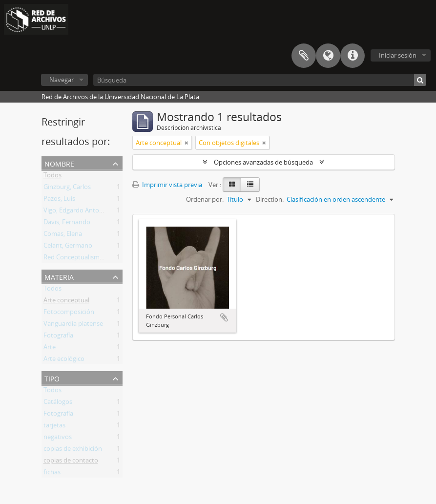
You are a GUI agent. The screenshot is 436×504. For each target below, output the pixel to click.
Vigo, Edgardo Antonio (76, 212)
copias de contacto (71, 462)
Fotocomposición (69, 314)
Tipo (52, 378)
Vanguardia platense (73, 325)
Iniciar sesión (398, 55)
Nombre (59, 163)
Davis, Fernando (67, 224)
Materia (59, 276)
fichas (52, 474)
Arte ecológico (64, 360)
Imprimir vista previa (167, 185)
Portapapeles (304, 56)
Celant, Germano (68, 247)
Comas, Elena (63, 235)
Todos (52, 177)
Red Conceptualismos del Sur (86, 259)
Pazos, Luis (59, 200)
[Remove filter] (187, 143)
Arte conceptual (66, 302)
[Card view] (232, 185)
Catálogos (58, 403)
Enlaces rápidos (353, 56)
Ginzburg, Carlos (67, 189)
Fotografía (58, 337)
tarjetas (54, 427)
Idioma (328, 56)
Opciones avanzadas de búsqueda (263, 162)
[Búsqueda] (260, 80)
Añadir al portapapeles (224, 317)
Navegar (62, 80)
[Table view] (250, 185)
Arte (50, 349)
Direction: (270, 199)
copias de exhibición (73, 450)
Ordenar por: (205, 199)
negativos (58, 439)
